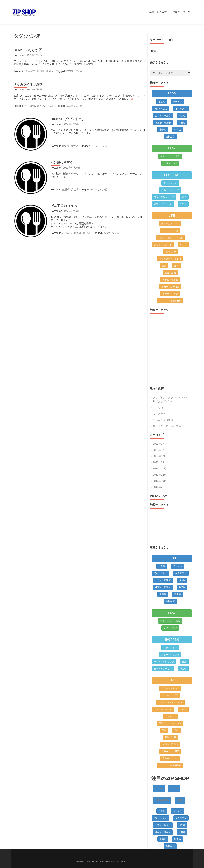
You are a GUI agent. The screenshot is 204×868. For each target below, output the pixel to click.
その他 (183, 198)
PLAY (172, 143)
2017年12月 (160, 469)
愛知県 (40, 66)
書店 (184, 191)
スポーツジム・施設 (170, 151)
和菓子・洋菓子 (163, 117)
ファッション (170, 177)
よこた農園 (159, 408)
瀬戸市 (73, 140)
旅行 (176, 260)
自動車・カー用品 (170, 281)
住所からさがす (182, 12)
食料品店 (170, 131)
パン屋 (78, 66)
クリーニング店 (170, 225)
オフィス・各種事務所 (170, 295)
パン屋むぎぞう (60, 155)
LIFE (172, 210)
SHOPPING (172, 169)
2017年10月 (160, 475)
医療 (164, 260)
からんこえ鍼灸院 (163, 414)
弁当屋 (182, 117)
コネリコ (158, 402)
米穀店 (163, 124)
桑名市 (73, 182)
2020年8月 (159, 457)
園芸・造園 (170, 267)
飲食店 (162, 96)
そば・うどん (161, 103)
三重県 (64, 182)
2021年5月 (159, 444)
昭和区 (49, 66)
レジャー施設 (170, 158)
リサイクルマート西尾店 (167, 421)
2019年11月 (160, 463)
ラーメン (178, 96)
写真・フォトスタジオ (170, 253)
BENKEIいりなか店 (28, 44)
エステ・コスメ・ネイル (170, 232)
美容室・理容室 (170, 274)
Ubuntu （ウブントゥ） (66, 113)
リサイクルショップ (164, 191)
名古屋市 (30, 66)
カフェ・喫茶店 (163, 110)
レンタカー (170, 246)
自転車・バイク (170, 288)
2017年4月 (159, 482)
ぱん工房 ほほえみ (62, 196)
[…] (131, 93)
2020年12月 (160, 451)
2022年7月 (159, 438)
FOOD (69, 66)
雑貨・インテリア (163, 198)
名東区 (40, 100)
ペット (183, 239)
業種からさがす (158, 12)
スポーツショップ (170, 184)
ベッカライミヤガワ (28, 79)
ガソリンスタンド (170, 218)
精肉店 (178, 124)
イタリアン (181, 103)
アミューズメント (163, 239)
